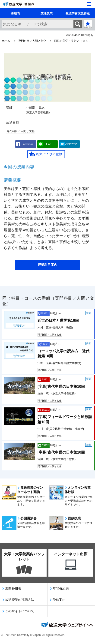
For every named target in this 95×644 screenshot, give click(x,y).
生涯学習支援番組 (78, 13)
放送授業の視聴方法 (20, 600)
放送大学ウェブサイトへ (67, 625)
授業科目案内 (47, 265)
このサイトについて (20, 611)
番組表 (15, 13)
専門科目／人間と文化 (32, 41)
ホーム (6, 41)
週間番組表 (13, 588)
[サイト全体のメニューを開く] (89, 4)
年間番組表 (61, 588)
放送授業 (47, 13)
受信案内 (59, 600)
